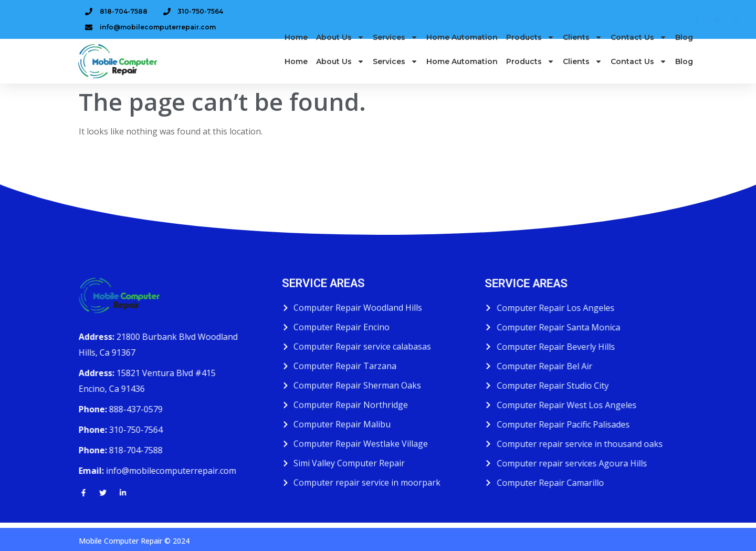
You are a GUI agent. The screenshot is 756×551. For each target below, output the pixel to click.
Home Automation (462, 49)
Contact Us (639, 49)
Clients (582, 49)
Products (530, 49)
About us (340, 49)
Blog (684, 49)
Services (395, 49)
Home (296, 49)
